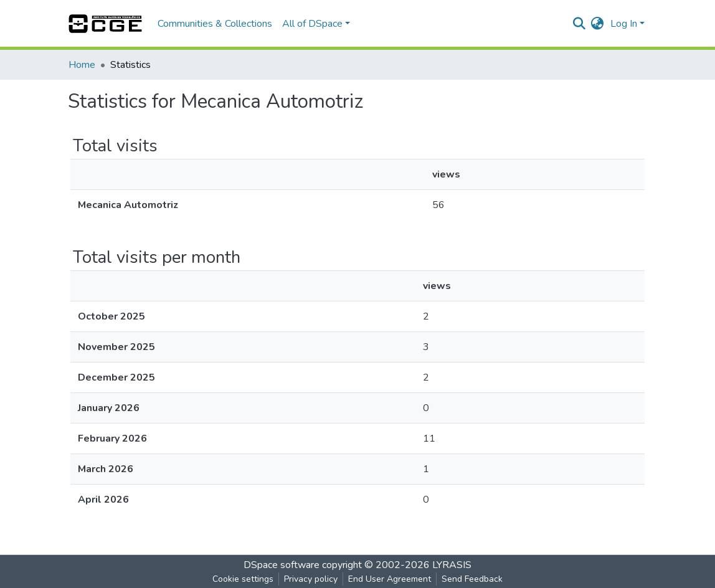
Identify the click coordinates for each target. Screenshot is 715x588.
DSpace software (282, 565)
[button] (598, 24)
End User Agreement (390, 579)
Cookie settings (243, 579)
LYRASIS (452, 565)
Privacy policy (311, 579)
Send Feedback (472, 579)
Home (82, 65)
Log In (624, 24)
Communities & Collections (215, 24)
